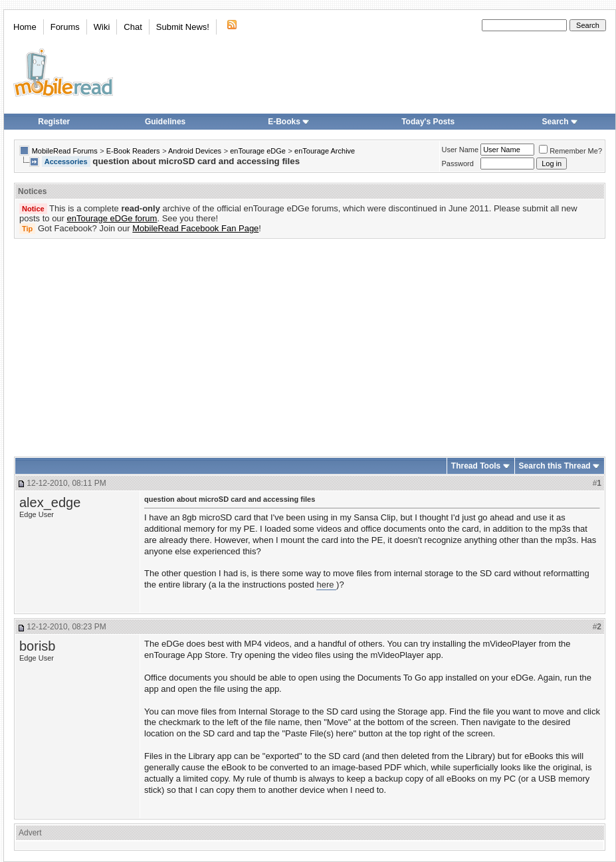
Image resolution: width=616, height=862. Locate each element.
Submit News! (183, 27)
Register (54, 122)
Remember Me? (570, 151)
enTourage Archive (325, 151)
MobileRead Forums (65, 151)
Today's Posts (428, 122)
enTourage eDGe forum (112, 218)
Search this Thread (555, 466)
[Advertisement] (291, 343)
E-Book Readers (133, 151)
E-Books (289, 122)
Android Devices (195, 151)
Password (458, 163)
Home (25, 27)
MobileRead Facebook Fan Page (195, 228)
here (326, 585)
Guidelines (165, 122)
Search (560, 122)
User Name (461, 150)
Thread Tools (476, 466)
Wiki (102, 27)
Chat (133, 27)
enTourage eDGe (258, 151)
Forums (65, 27)
